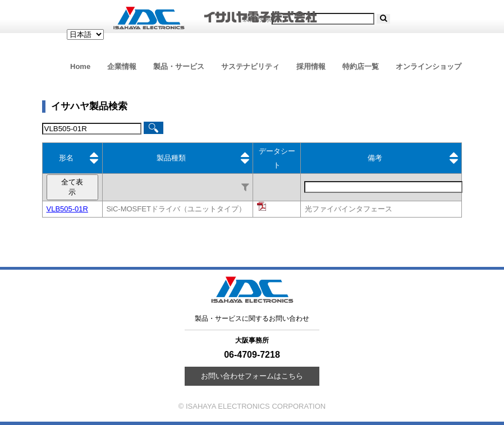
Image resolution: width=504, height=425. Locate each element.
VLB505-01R (67, 209)
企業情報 (122, 66)
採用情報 (311, 66)
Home (80, 66)
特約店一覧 (361, 66)
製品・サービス (179, 66)
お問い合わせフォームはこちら (252, 376)
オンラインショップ (429, 66)
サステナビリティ (250, 66)
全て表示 (72, 187)
